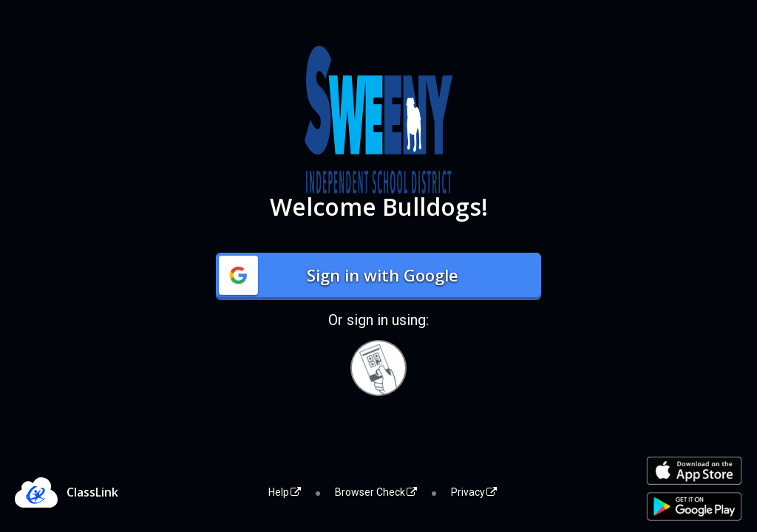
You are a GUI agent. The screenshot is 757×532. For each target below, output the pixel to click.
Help (285, 492)
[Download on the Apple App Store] (694, 471)
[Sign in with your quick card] (378, 368)
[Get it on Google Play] (694, 507)
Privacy (474, 492)
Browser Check (376, 492)
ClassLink (92, 492)
